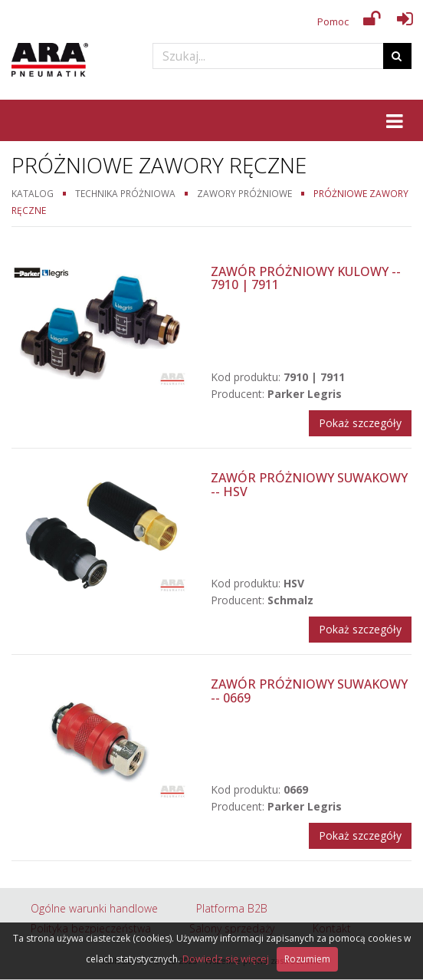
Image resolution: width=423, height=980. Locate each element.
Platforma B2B (232, 908)
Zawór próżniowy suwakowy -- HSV (309, 485)
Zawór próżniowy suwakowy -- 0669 (309, 691)
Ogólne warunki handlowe (94, 908)
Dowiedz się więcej (226, 959)
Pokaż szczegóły (360, 423)
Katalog (33, 193)
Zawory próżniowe (244, 193)
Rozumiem (307, 959)
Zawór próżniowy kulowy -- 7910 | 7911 (306, 278)
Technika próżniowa (125, 193)
